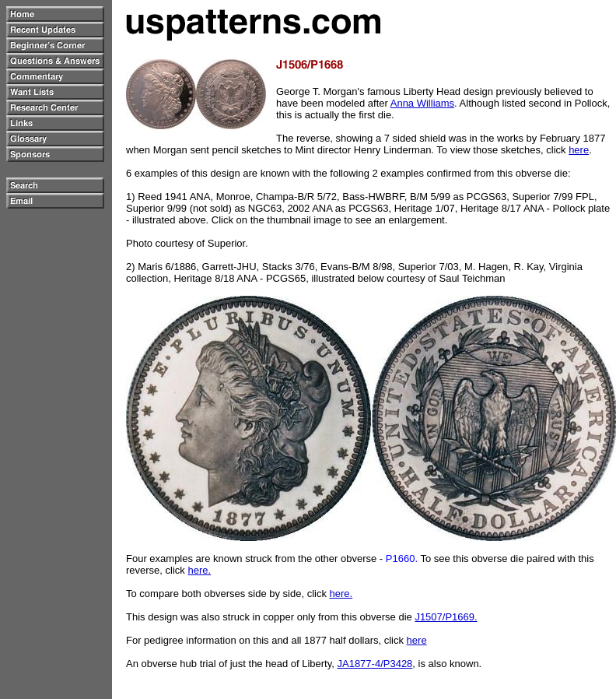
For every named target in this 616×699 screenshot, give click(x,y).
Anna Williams (422, 103)
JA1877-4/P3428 (374, 664)
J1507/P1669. (446, 617)
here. (199, 570)
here (579, 150)
